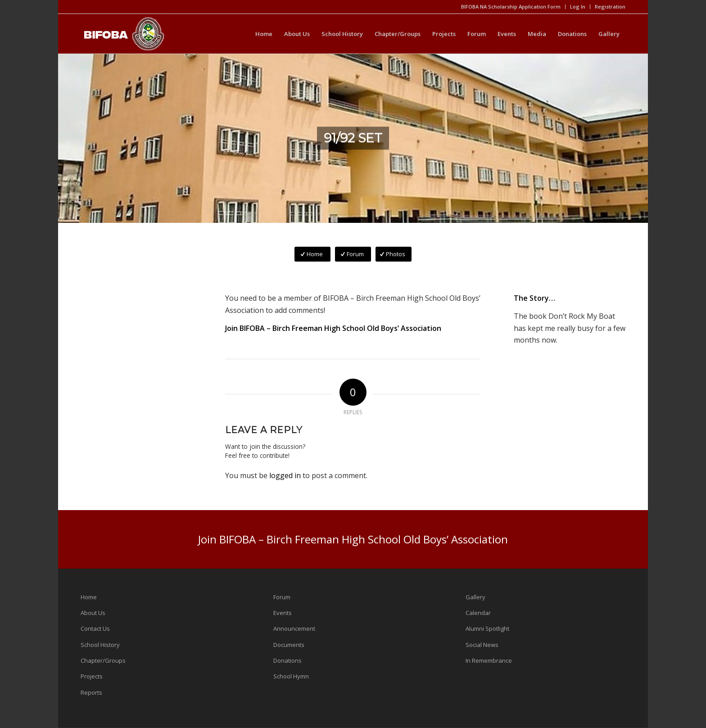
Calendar (478, 613)
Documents (289, 645)
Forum (282, 597)
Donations (287, 660)
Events (283, 613)
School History (100, 645)
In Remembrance (489, 660)
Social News (482, 645)
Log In (578, 7)
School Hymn (291, 676)
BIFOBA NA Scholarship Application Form (511, 7)
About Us (93, 613)
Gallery (475, 597)
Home (89, 597)
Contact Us (95, 629)
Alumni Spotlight (487, 629)
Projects (92, 676)
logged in (285, 475)
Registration (610, 7)
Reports (91, 692)
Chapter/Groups (103, 660)
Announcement (294, 629)
